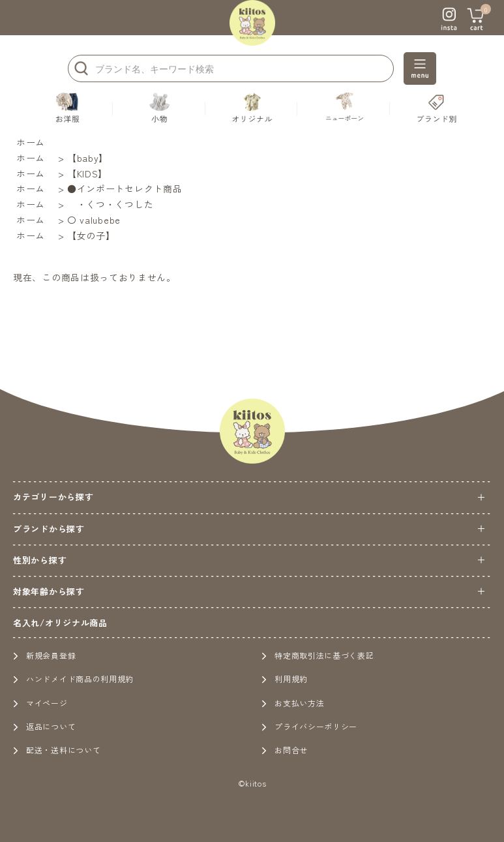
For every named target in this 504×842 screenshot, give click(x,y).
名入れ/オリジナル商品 (60, 623)
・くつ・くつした (110, 204)
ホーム (31, 142)
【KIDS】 (87, 173)
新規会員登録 (44, 655)
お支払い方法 (293, 703)
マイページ (40, 703)
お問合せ (285, 750)
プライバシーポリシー (309, 726)
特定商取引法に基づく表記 (318, 655)
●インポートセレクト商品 (125, 188)
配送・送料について (57, 750)
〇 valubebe (94, 220)
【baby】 (88, 158)
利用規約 (285, 679)
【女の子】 (91, 235)
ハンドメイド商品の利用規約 (73, 679)
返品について (44, 726)
